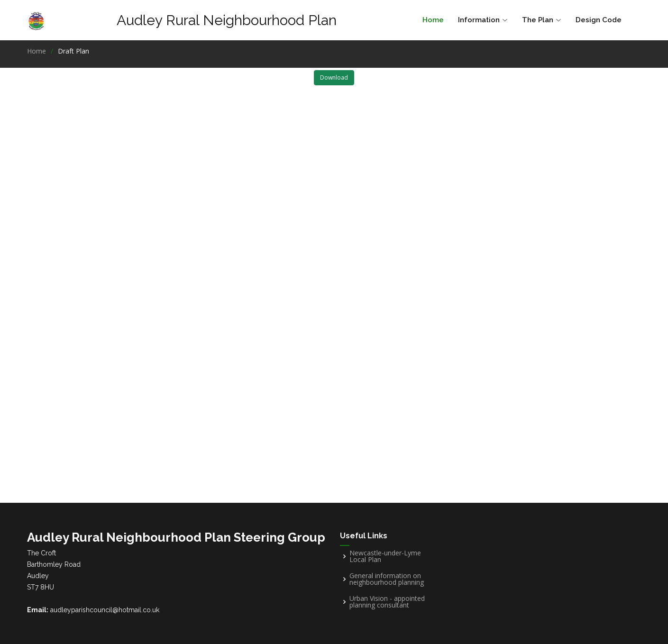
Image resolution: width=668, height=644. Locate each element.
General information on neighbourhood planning (387, 579)
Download (334, 77)
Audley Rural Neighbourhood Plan (227, 20)
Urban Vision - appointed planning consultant (387, 602)
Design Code (599, 20)
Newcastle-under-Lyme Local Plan (385, 556)
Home (433, 20)
